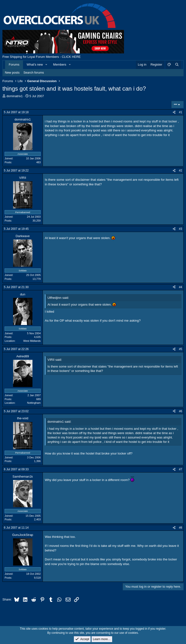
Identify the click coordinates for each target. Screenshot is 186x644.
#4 (181, 287)
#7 (181, 469)
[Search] (177, 65)
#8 (181, 528)
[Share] (174, 112)
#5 (181, 349)
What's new (35, 64)
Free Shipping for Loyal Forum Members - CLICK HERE (42, 57)
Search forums (34, 73)
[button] (46, 65)
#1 (181, 112)
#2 (181, 171)
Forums (14, 64)
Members (60, 64)
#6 (181, 411)
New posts (12, 73)
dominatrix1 (15, 96)
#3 (181, 229)
